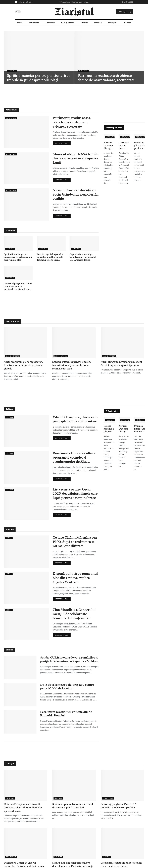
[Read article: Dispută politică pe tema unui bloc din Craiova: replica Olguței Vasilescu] (26, 588)
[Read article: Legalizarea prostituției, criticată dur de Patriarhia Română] (20, 722)
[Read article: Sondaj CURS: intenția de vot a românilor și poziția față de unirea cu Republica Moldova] (20, 668)
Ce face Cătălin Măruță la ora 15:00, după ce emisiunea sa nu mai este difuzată (75, 542)
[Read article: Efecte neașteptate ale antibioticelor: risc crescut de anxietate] (122, 844)
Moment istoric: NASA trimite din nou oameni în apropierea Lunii (76, 158)
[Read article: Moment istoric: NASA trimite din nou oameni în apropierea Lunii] (26, 168)
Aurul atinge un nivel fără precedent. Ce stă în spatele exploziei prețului (122, 364)
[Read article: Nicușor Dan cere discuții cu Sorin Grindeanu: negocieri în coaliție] (26, 204)
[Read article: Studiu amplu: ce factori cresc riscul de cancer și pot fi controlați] (74, 785)
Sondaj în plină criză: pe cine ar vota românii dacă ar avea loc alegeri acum (139, 146)
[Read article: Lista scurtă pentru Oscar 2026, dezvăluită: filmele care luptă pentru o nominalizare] (26, 503)
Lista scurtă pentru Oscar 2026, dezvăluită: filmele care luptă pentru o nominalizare (75, 494)
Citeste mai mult (63, 143)
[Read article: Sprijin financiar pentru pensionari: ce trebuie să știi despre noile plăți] (18, 244)
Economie (50, 23)
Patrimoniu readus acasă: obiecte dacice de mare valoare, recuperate (72, 122)
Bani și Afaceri (68, 23)
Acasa (20, 23)
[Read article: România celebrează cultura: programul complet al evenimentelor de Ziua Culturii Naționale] (26, 467)
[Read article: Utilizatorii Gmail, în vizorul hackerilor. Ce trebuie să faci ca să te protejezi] (26, 844)
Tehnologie (108, 798)
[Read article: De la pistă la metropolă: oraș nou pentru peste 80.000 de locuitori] (20, 695)
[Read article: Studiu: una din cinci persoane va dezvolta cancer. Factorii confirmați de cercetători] (74, 844)
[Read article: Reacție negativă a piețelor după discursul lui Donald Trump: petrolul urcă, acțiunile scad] (51, 244)
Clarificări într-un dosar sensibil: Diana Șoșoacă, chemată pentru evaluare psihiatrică (124, 146)
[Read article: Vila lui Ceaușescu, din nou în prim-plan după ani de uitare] (26, 431)
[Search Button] (130, 12)
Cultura (84, 23)
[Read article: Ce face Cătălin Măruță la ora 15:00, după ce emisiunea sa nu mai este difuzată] (26, 552)
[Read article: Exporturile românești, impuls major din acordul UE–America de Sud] (84, 244)
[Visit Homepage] (74, 12)
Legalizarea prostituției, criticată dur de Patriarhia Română (66, 714)
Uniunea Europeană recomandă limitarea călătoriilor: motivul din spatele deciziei (140, 429)
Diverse (128, 23)
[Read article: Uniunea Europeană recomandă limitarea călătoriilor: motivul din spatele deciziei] (26, 785)
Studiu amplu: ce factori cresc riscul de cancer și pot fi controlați (73, 806)
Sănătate (58, 798)
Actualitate (34, 23)
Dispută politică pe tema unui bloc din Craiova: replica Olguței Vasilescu (75, 578)
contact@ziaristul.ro (24, 2)
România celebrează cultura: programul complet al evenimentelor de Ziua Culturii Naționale (74, 458)
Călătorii (140, 420)
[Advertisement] (74, 96)
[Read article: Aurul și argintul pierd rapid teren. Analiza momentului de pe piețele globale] (26, 343)
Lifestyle (112, 23)
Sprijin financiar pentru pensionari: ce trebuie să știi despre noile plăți (18, 257)
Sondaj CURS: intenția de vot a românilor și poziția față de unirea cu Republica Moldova (69, 659)
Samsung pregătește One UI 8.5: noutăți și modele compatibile (119, 806)
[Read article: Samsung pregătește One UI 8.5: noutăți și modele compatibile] (122, 785)
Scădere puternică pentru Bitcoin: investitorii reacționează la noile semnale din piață (71, 365)
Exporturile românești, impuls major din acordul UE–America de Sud (83, 257)
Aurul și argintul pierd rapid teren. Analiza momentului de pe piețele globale (23, 365)
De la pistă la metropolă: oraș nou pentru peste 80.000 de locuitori (67, 687)
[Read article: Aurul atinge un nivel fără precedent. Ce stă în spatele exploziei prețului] (122, 343)
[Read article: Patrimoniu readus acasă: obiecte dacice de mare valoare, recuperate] (26, 132)
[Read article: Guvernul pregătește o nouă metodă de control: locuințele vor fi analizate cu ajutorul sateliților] (18, 273)
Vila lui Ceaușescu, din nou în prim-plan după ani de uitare (75, 419)
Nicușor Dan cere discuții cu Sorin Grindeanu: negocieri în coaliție (76, 194)
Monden (98, 23)
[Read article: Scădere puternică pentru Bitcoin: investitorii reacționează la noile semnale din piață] (74, 343)
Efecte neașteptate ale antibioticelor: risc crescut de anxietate (121, 865)
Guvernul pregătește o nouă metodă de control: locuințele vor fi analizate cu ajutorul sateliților (18, 286)
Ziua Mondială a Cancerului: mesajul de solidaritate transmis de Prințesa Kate (75, 614)
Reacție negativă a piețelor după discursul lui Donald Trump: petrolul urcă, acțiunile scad (50, 257)
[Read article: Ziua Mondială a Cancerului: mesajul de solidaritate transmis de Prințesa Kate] (26, 624)
